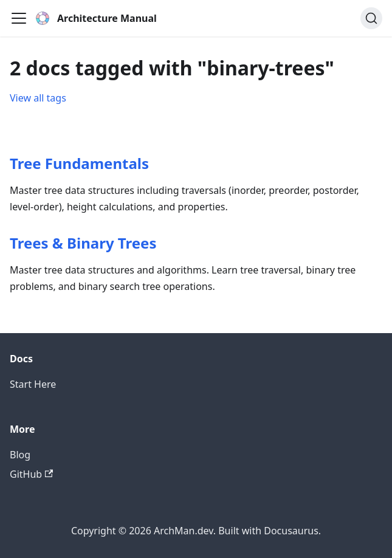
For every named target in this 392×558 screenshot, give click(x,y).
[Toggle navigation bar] (19, 18)
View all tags (38, 98)
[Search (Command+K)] (371, 18)
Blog (20, 455)
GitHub (31, 474)
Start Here (33, 384)
